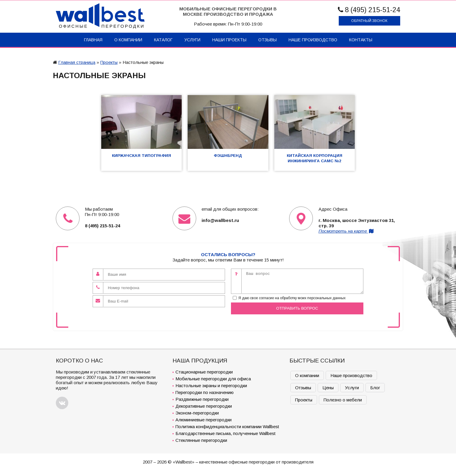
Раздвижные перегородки (202, 399)
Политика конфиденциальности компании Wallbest (227, 427)
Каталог (163, 40)
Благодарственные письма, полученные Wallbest (225, 433)
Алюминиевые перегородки (204, 420)
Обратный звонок (369, 21)
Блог (375, 388)
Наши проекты (229, 40)
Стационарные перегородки (204, 372)
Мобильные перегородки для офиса (213, 379)
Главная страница (77, 62)
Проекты (109, 62)
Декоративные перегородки (204, 406)
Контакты (361, 40)
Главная (93, 40)
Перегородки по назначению (205, 392)
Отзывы (267, 40)
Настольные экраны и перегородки (211, 386)
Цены (328, 388)
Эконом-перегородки (197, 413)
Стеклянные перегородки (201, 440)
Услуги (192, 40)
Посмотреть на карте (346, 231)
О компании (128, 40)
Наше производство (313, 40)
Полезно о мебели (343, 400)
